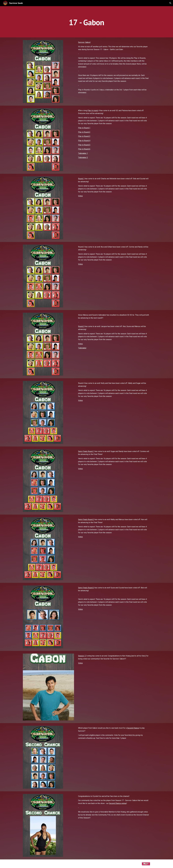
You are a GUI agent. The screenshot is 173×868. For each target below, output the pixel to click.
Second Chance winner (118, 803)
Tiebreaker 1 (83, 153)
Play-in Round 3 (84, 136)
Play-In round (93, 111)
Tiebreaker (82, 348)
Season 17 (82, 656)
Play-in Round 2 (84, 132)
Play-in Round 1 (84, 128)
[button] (170, 3)
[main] (86, 22)
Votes (80, 196)
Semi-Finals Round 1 (86, 451)
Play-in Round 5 (84, 145)
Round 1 (81, 179)
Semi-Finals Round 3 (86, 588)
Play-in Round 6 (84, 149)
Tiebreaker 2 (83, 158)
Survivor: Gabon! (84, 42)
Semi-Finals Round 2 (86, 519)
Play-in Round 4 (84, 141)
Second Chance (133, 728)
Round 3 (81, 326)
